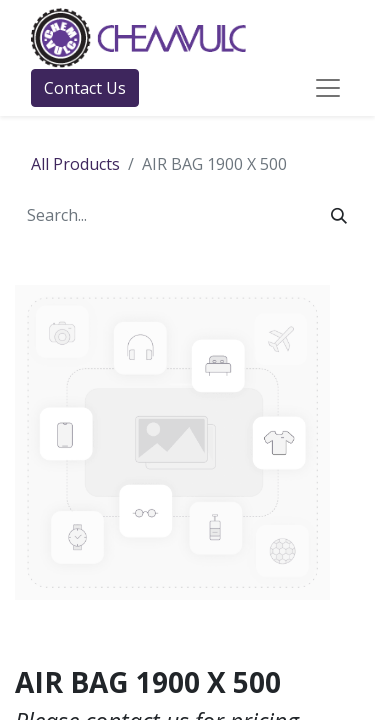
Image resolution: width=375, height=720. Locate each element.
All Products (75, 164)
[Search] (339, 215)
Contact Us (85, 88)
